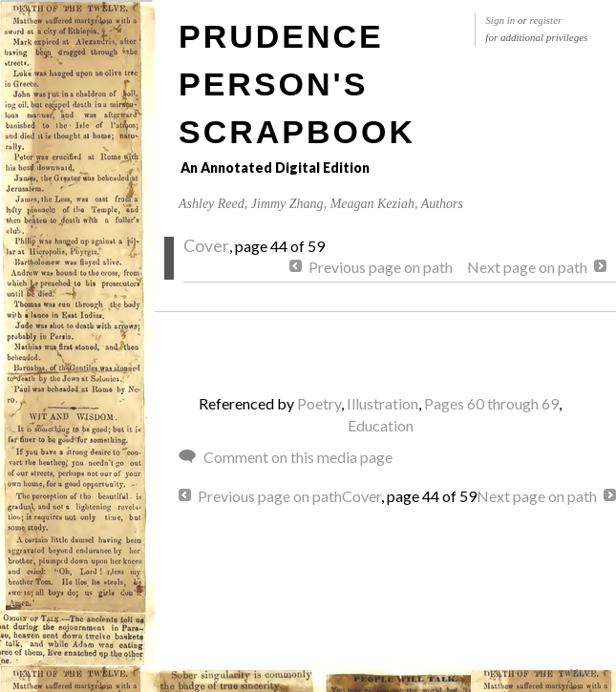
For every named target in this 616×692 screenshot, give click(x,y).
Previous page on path (381, 267)
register (546, 20)
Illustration (382, 403)
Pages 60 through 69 (491, 403)
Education (381, 425)
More (581, 673)
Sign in (500, 20)
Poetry (319, 403)
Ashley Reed (212, 204)
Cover (206, 246)
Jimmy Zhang (287, 204)
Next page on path (527, 267)
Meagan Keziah (372, 204)
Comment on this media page (298, 457)
